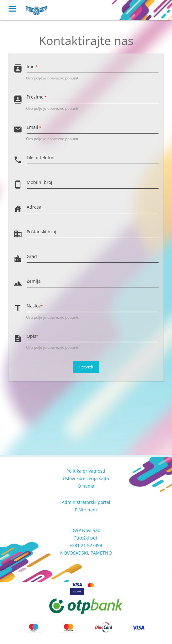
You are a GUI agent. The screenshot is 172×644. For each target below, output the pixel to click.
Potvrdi (86, 367)
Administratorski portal (86, 502)
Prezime (37, 97)
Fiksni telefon (41, 157)
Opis (33, 336)
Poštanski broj (41, 232)
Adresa (34, 207)
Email (34, 127)
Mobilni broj (39, 182)
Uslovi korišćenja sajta (86, 478)
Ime (32, 66)
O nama (86, 486)
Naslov (35, 306)
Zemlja (34, 281)
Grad (32, 256)
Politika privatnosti (86, 471)
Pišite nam (86, 510)
